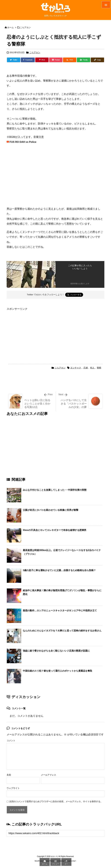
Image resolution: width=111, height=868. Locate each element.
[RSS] (70, 60)
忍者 (86, 368)
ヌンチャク (76, 368)
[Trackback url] (55, 833)
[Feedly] (84, 60)
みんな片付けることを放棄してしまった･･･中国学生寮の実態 (55, 490)
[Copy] (97, 60)
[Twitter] (14, 60)
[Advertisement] (31, 332)
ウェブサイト (13, 788)
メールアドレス (48, 775)
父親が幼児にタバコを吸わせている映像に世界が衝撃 (51, 510)
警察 (99, 368)
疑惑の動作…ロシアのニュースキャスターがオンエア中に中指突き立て (60, 611)
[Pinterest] (42, 60)
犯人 (92, 368)
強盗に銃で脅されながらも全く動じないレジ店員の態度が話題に (56, 651)
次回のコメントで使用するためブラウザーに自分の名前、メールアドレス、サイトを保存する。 (56, 801)
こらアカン (25, 27)
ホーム (10, 27)
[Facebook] (28, 60)
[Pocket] (56, 60)
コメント (11, 741)
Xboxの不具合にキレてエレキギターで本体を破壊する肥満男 (55, 530)
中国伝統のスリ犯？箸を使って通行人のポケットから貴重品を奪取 (58, 671)
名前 (9, 775)
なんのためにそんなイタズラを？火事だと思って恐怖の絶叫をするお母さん (62, 631)
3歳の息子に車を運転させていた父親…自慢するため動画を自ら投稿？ (59, 570)
